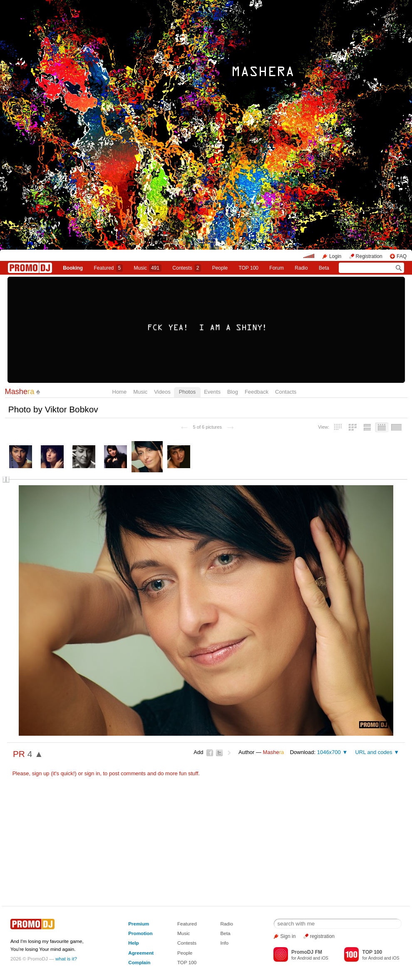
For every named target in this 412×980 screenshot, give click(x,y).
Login (335, 256)
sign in (92, 773)
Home (120, 392)
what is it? (66, 959)
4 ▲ (35, 754)
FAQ (402, 256)
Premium (139, 924)
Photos (187, 392)
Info (224, 943)
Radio (301, 268)
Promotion (140, 933)
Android (304, 958)
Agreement (141, 953)
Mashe (20, 392)
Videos (162, 392)
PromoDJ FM (307, 952)
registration (322, 936)
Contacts (286, 392)
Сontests (187, 268)
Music (148, 268)
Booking (73, 268)
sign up (41, 773)
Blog (233, 392)
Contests (187, 943)
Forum (277, 268)
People (220, 268)
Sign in (288, 936)
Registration (369, 256)
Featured (109, 268)
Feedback (257, 392)
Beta (324, 268)
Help (133, 943)
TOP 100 (248, 268)
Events (212, 392)
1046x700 (329, 752)
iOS (325, 958)
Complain (139, 962)
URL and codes (374, 752)
